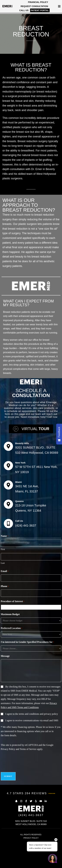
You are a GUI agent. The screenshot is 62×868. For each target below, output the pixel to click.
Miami (19, 515)
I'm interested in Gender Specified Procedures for (27, 675)
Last (3, 596)
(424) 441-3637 (26, 558)
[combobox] (32, 640)
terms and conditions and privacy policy (38, 747)
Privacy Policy (8, 782)
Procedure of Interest (13, 634)
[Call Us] (8, 556)
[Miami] (8, 518)
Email (5, 604)
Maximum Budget (10, 647)
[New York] (8, 499)
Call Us (19, 554)
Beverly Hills (22, 476)
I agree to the (32, 747)
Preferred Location (11, 661)
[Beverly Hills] (8, 479)
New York (20, 496)
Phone (5, 619)
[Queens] (8, 537)
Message (5, 689)
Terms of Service (28, 782)
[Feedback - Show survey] (59, 434)
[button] (59, 6)
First (3, 582)
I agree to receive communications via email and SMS (32, 753)
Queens (19, 534)
